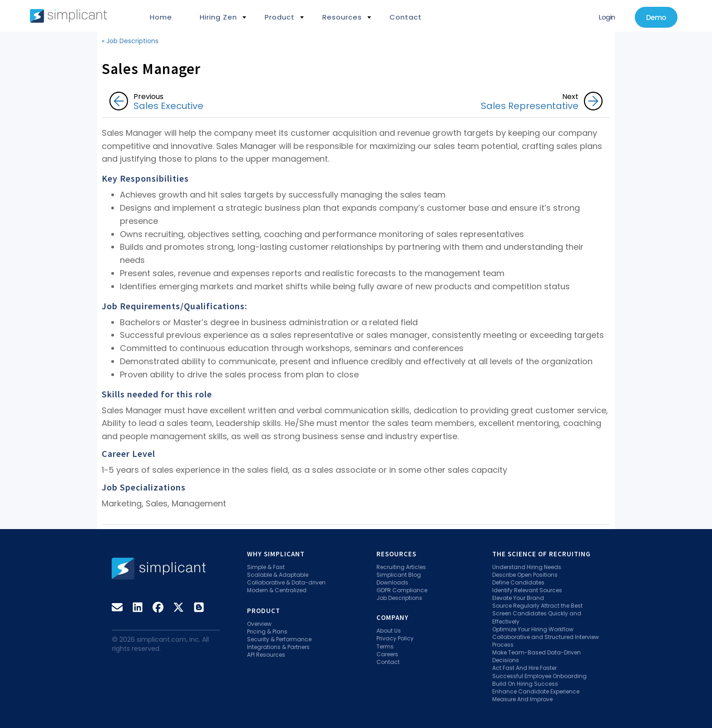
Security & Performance (279, 639)
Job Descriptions (399, 598)
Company (393, 617)
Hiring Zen (218, 17)
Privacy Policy (395, 638)
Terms (385, 646)
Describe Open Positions (525, 575)
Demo (656, 17)
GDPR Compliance (402, 590)
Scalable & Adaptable (278, 575)
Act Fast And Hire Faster (524, 668)
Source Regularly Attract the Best (537, 606)
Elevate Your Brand (518, 598)
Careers (387, 654)
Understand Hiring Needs (527, 567)
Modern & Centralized (277, 590)
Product (280, 17)
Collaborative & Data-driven (286, 582)
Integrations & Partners (278, 647)
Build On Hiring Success (525, 684)
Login (607, 17)
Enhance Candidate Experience (536, 691)
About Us (389, 631)
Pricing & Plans (267, 631)
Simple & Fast (266, 567)
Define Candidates (518, 582)
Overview (259, 624)
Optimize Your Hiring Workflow (533, 629)
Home (161, 17)
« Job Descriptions (130, 41)
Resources (342, 17)
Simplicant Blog (399, 575)
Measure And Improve (522, 699)
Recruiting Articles (401, 567)
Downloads (392, 582)
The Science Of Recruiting (541, 554)
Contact (406, 17)
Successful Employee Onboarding (539, 676)
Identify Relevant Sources (527, 590)
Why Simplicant (276, 554)
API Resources (266, 655)
